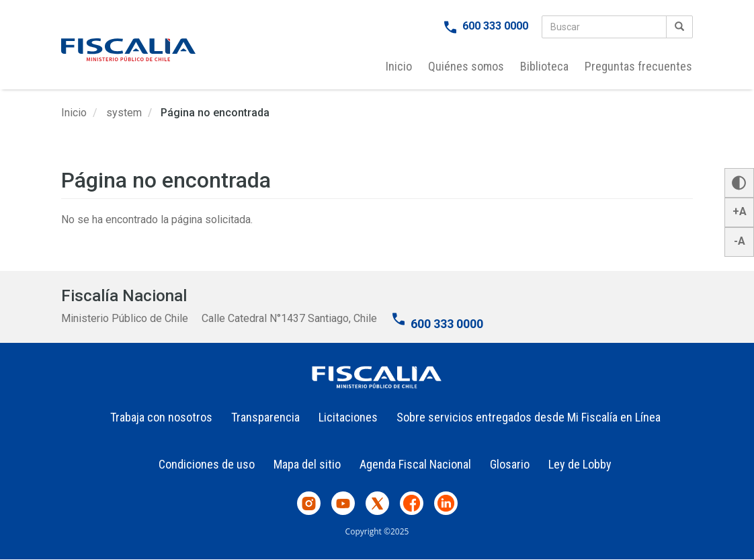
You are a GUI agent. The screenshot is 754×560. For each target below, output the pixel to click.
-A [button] (740, 241)
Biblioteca (544, 66)
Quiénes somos (466, 66)
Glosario (510, 464)
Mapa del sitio (307, 464)
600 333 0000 (495, 26)
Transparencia (265, 417)
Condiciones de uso (207, 464)
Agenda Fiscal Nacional (415, 464)
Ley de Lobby (580, 464)
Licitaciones (348, 417)
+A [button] (740, 211)
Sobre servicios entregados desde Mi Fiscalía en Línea (529, 417)
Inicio (399, 66)
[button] (739, 183)
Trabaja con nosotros (161, 417)
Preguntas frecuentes (638, 66)
